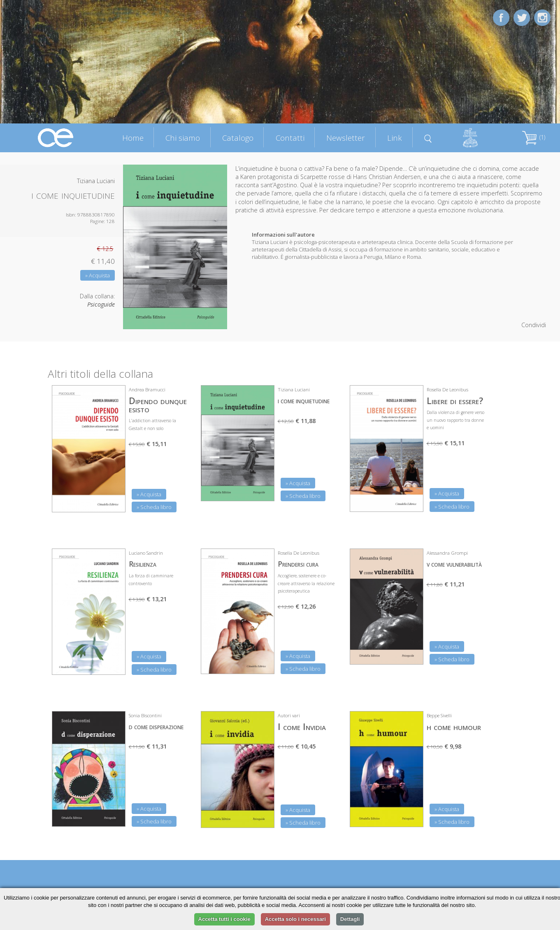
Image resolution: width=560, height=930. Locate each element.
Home (133, 138)
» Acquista (98, 275)
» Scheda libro (154, 507)
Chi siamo (183, 138)
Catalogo (238, 138)
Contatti (290, 138)
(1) (534, 137)
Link (395, 138)
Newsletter (346, 138)
